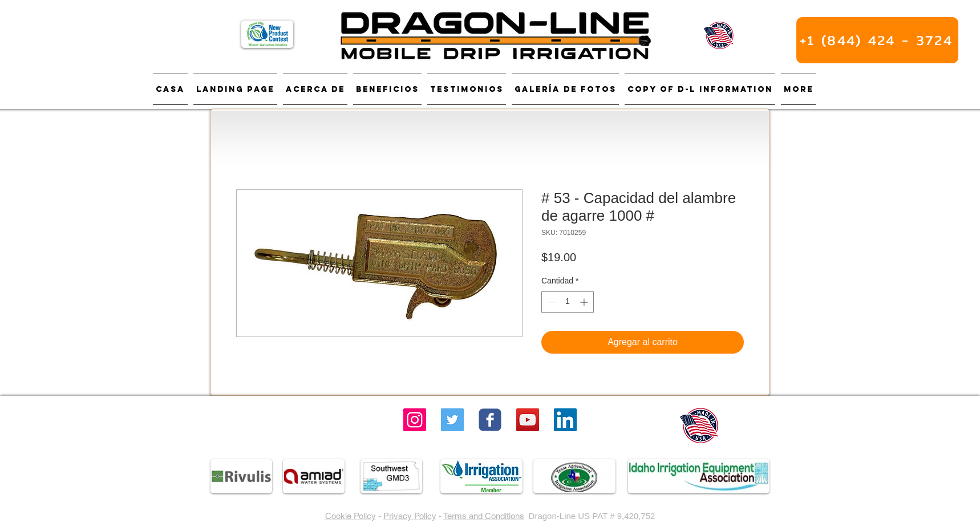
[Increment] (585, 302)
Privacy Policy (410, 516)
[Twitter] (452, 420)
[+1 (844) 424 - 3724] (877, 40)
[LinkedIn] (565, 420)
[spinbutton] (568, 302)
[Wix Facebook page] (490, 420)
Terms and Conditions (484, 516)
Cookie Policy (351, 516)
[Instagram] (415, 420)
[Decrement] (550, 302)
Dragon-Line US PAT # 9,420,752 (592, 516)
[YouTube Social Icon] (528, 420)
